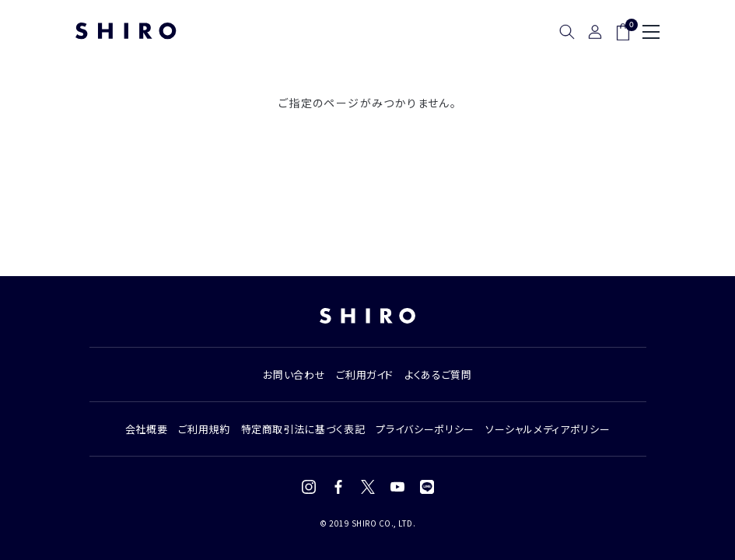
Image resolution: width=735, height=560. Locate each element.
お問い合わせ (294, 374)
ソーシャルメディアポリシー (548, 429)
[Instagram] (309, 487)
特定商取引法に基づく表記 (303, 429)
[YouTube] (397, 487)
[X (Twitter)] (368, 487)
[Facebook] (338, 487)
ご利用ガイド (365, 374)
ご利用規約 (204, 429)
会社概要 (147, 429)
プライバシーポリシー (425, 429)
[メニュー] (651, 32)
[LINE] (427, 487)
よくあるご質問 (438, 374)
